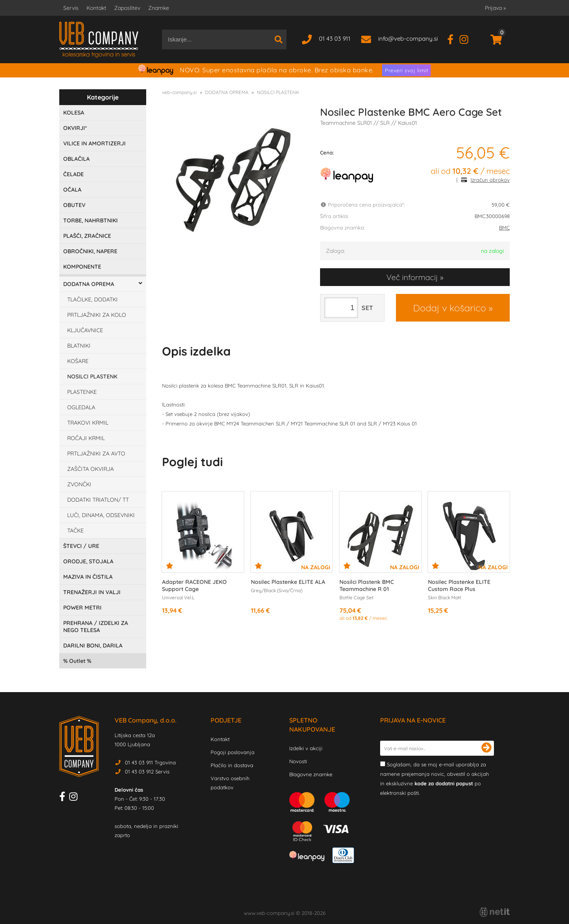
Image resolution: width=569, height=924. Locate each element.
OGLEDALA (81, 407)
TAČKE (75, 531)
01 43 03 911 (335, 39)
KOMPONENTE (82, 267)
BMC (504, 228)
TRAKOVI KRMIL (88, 423)
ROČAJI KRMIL (86, 438)
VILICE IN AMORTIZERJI (94, 143)
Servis (71, 8)
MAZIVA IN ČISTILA (88, 577)
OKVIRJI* (75, 128)
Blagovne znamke (311, 774)
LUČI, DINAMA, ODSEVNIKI (101, 515)
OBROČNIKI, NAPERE (90, 251)
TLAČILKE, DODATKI (92, 299)
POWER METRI (82, 608)
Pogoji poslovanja (233, 752)
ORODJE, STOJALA (88, 561)
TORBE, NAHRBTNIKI (90, 220)
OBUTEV (74, 205)
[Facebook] (453, 39)
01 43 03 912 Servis (147, 772)
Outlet (77, 661)
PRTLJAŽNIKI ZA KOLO (97, 315)
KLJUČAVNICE (85, 330)
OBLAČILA (76, 159)
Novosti (298, 761)
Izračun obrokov (490, 180)
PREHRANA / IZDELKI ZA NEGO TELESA (96, 627)
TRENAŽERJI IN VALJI (92, 592)
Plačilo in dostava (232, 765)
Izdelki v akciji (306, 748)
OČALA (72, 190)
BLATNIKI (79, 346)
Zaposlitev (127, 8)
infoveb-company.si (408, 39)
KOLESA (74, 113)
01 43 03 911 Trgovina (150, 762)
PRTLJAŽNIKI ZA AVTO (96, 454)
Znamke (159, 8)
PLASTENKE (82, 392)
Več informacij (412, 277)
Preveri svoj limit (406, 70)
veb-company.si (179, 92)
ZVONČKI (79, 484)
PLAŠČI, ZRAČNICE (87, 236)
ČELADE (73, 174)
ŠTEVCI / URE (81, 546)
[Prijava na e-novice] (486, 748)
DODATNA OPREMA (89, 284)
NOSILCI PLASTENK (92, 376)
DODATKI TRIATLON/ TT (98, 500)
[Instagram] (467, 39)
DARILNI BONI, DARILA (93, 645)
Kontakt (96, 8)
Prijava (495, 8)
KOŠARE (78, 361)
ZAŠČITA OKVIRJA (90, 469)
